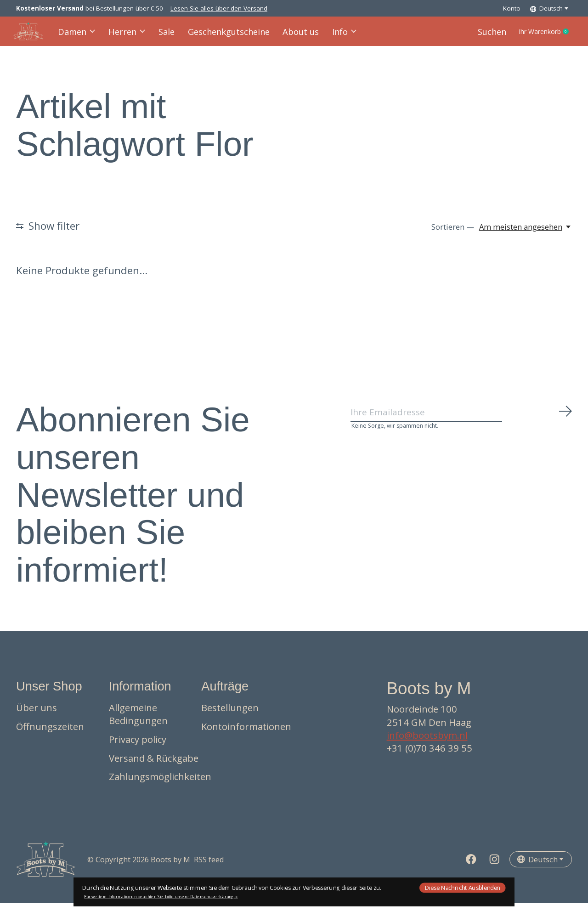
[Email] (462, 423)
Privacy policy (138, 747)
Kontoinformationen (246, 734)
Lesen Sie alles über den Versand (219, 8)
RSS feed (209, 867)
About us (293, 35)
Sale (167, 35)
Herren (129, 35)
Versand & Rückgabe (154, 765)
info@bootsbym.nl (427, 742)
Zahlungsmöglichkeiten (160, 784)
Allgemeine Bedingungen (138, 722)
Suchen (477, 35)
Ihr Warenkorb (538, 35)
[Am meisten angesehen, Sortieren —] (526, 235)
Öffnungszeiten (50, 734)
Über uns (37, 715)
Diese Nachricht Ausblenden (463, 887)
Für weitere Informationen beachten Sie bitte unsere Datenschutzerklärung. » (161, 897)
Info (335, 35)
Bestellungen (230, 715)
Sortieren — (453, 235)
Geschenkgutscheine (226, 35)
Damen (80, 35)
